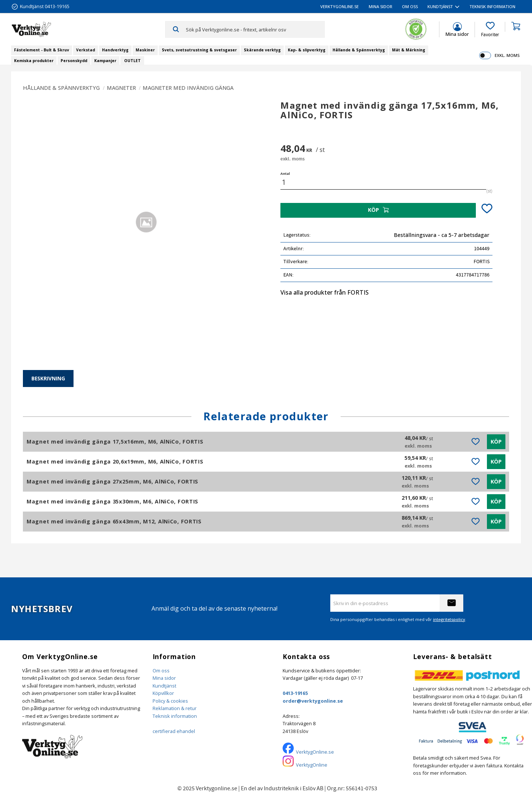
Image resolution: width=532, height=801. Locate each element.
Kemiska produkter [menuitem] (34, 61)
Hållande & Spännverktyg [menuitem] (359, 50)
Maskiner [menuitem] (145, 50)
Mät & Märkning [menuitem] (409, 50)
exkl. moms (507, 55)
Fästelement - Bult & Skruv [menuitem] (42, 50)
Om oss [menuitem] (410, 6)
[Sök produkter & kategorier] (255, 29)
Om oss (161, 671)
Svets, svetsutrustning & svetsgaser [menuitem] (199, 50)
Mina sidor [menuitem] (381, 6)
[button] (490, 30)
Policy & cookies (170, 701)
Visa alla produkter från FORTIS (325, 292)
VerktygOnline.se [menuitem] (340, 6)
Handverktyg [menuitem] (115, 50)
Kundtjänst (164, 686)
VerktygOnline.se (315, 752)
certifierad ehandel (174, 731)
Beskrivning (48, 378)
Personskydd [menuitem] (74, 61)
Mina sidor (164, 678)
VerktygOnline (312, 765)
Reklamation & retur (175, 708)
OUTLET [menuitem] (132, 61)
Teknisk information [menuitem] (492, 6)
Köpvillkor (163, 693)
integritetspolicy (449, 619)
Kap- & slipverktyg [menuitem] (307, 50)
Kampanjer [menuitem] (105, 61)
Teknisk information (175, 716)
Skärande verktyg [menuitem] (262, 50)
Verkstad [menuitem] (86, 50)
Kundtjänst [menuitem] (440, 6)
